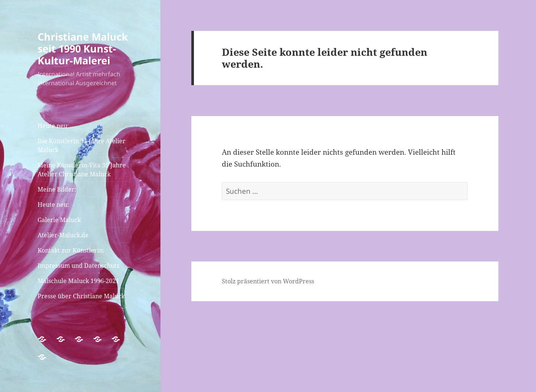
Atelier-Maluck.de (63, 235)
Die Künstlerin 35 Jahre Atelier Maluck (82, 145)
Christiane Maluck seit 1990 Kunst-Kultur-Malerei (83, 49)
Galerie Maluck (59, 220)
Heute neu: (53, 126)
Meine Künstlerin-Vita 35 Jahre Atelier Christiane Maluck (82, 170)
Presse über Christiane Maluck (81, 296)
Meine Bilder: (57, 189)
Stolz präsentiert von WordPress (268, 281)
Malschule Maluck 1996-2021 (78, 281)
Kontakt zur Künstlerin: (71, 250)
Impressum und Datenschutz (79, 266)
